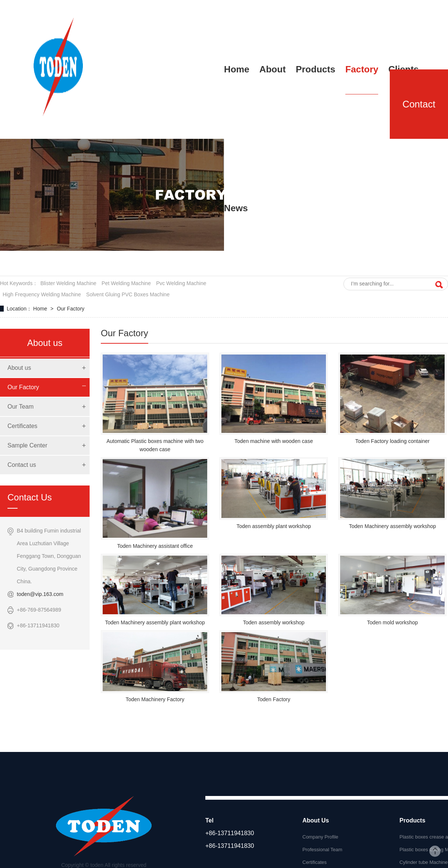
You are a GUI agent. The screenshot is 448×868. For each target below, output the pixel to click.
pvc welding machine (181, 283)
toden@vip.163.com (40, 594)
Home (41, 309)
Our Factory (71, 309)
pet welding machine (126, 283)
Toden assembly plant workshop (274, 526)
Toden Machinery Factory (155, 699)
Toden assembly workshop (274, 622)
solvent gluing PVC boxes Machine (128, 294)
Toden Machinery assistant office (155, 546)
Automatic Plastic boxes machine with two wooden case (155, 445)
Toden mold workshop (392, 622)
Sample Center (27, 445)
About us (19, 368)
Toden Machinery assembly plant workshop (155, 622)
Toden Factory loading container (393, 441)
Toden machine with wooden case (274, 441)
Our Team (21, 407)
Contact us (22, 465)
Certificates (22, 426)
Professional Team (322, 850)
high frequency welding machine (42, 294)
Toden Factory (274, 699)
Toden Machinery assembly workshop (392, 526)
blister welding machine (68, 283)
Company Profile (320, 837)
